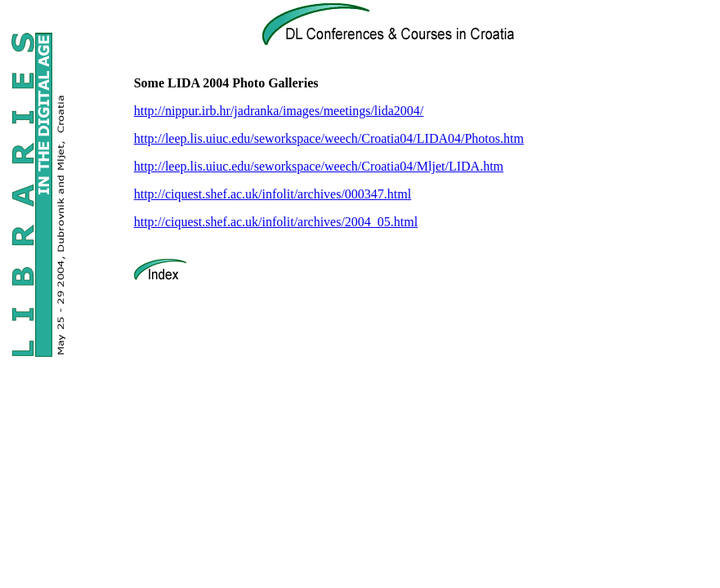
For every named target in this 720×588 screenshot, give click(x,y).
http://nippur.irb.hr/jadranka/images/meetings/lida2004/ (279, 111)
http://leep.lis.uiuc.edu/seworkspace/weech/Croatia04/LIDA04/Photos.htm (329, 138)
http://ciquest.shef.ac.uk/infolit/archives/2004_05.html (276, 222)
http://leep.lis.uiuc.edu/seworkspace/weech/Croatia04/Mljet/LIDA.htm (319, 166)
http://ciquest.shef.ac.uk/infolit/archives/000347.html (273, 194)
